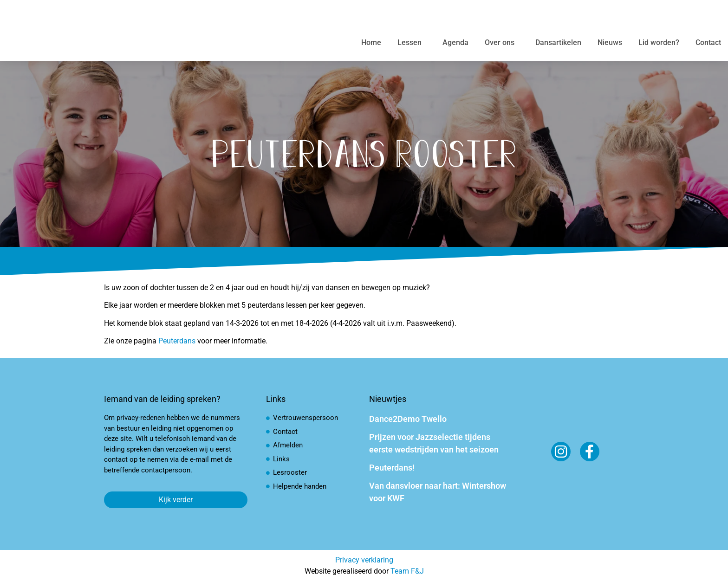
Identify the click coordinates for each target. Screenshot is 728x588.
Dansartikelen (558, 42)
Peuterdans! (392, 468)
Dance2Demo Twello (408, 419)
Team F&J (407, 571)
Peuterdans (177, 341)
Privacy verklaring (364, 560)
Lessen (412, 43)
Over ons (502, 43)
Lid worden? (659, 42)
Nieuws (610, 42)
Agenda (455, 42)
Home (371, 42)
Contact (708, 42)
